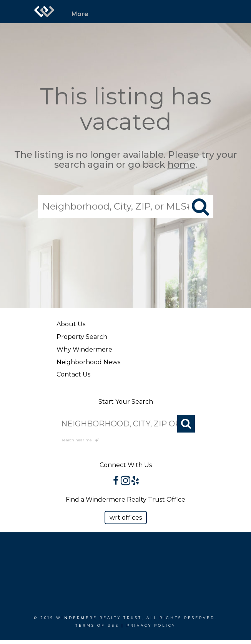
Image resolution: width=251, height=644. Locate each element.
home (181, 165)
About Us (71, 324)
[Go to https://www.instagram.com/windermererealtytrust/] (125, 481)
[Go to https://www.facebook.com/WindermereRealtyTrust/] (116, 481)
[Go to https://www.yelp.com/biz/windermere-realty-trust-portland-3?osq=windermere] (135, 481)
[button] (126, 518)
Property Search (82, 337)
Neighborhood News (88, 362)
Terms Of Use (97, 625)
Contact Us (73, 374)
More (80, 14)
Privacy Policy (151, 625)
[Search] (186, 424)
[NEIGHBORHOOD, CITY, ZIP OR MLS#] (126, 424)
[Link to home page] (44, 12)
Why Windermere (84, 349)
